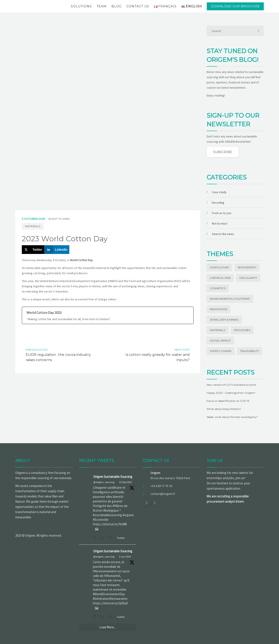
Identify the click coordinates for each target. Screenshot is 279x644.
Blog (117, 6)
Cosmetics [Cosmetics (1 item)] (218, 288)
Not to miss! (61, 219)
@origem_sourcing (104, 482)
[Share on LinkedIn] (57, 250)
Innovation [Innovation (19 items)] (219, 309)
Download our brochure (235, 6)
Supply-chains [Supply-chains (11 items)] (221, 351)
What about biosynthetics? (224, 409)
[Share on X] (33, 250)
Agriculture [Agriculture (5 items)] (219, 267)
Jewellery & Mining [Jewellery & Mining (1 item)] (224, 320)
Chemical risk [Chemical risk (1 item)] (220, 278)
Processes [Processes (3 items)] (242, 330)
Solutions (81, 6)
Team (102, 6)
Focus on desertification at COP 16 (228, 401)
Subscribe (223, 152)
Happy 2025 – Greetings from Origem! (231, 393)
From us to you (222, 213)
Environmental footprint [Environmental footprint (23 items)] (230, 299)
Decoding (218, 203)
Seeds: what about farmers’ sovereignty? (232, 417)
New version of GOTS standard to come (231, 385)
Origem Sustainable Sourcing (113, 477)
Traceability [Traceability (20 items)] (249, 351)
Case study (219, 192)
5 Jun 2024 (125, 557)
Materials (33, 226)
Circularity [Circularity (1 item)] (248, 278)
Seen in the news (223, 234)
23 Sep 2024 (125, 482)
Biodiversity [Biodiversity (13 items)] (247, 267)
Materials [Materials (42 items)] (218, 330)
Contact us (138, 6)
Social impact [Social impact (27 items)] (220, 341)
